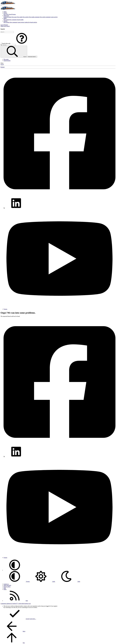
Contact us (6, 584)
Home (5, 12)
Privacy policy (7, 587)
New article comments (45, 17)
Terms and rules (7, 585)
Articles (5, 21)
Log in (2, 64)
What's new (6, 16)
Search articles (33, 22)
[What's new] (3, 26)
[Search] (8, 26)
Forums (5, 13)
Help (5, 588)
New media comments (34, 17)
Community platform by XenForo (16, 604)
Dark (68, 582)
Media (5, 18)
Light (43, 582)
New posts (6, 14)
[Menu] (1, 6)
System (17, 582)
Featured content (8, 17)
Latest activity (54, 17)
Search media (20, 20)
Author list (27, 22)
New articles (26, 17)
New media (20, 17)
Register (3, 67)
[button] (22, 43)
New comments (13, 20)
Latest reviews (21, 22)
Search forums (12, 14)
